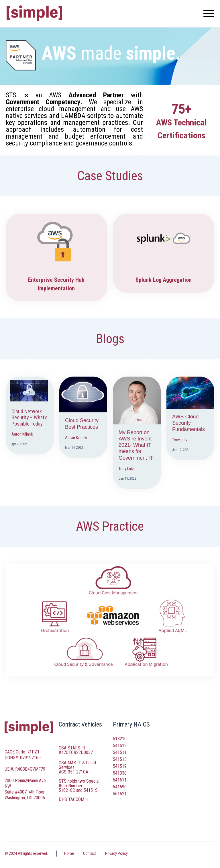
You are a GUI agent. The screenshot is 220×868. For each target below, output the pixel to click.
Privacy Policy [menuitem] (116, 853)
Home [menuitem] (69, 853)
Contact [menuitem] (90, 853)
